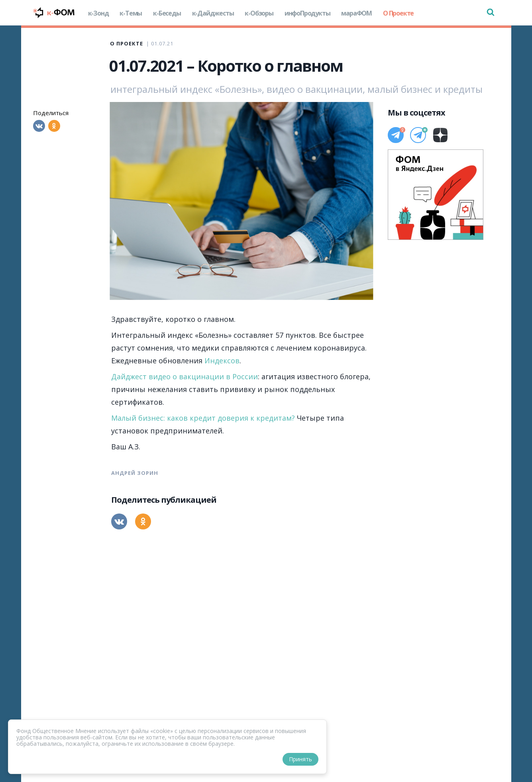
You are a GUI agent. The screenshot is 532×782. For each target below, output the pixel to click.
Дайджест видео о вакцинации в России (185, 376)
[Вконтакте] (39, 126)
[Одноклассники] (54, 126)
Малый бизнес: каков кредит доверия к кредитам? (203, 418)
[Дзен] (440, 135)
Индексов (222, 361)
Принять (300, 759)
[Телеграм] (396, 135)
